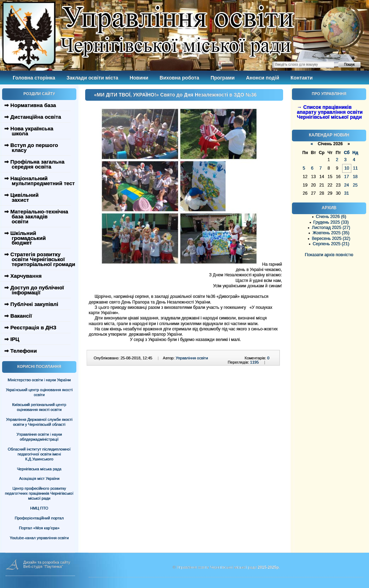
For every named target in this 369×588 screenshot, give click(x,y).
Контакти (302, 78)
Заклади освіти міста (92, 78)
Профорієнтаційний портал (39, 518)
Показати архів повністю (329, 255)
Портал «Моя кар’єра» (39, 528)
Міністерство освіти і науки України (39, 380)
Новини (139, 78)
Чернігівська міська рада (39, 469)
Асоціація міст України (39, 478)
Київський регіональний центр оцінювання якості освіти (39, 407)
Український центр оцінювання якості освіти (39, 392)
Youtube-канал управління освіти (39, 538)
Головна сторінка (34, 78)
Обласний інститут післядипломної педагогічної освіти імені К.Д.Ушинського (39, 454)
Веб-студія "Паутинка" (43, 566)
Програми (223, 78)
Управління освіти (192, 358)
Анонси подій (263, 78)
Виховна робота (180, 78)
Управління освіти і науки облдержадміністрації (39, 437)
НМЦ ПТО (39, 508)
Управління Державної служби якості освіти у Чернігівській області (39, 422)
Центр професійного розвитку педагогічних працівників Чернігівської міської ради (39, 493)
